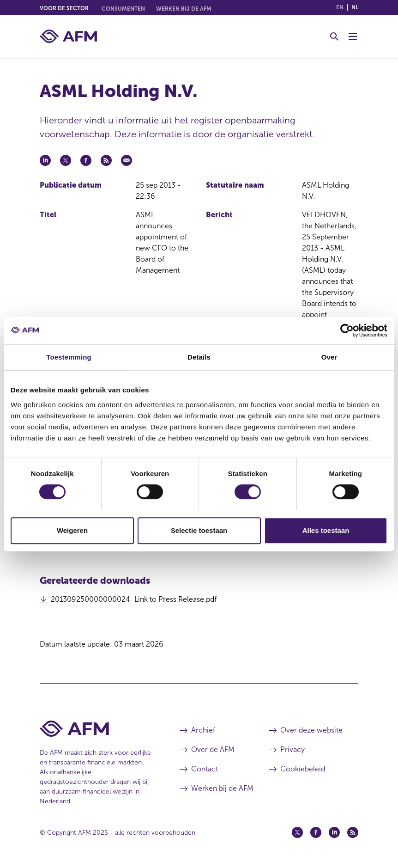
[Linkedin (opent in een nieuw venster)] (334, 832)
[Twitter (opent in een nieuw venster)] (297, 832)
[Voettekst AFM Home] (96, 729)
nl (355, 7)
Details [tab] (199, 357)
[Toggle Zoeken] (334, 37)
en (340, 7)
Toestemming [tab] (69, 357)
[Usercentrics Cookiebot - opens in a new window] (347, 330)
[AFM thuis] (68, 36)
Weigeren (72, 530)
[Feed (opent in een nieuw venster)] (353, 832)
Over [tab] (329, 357)
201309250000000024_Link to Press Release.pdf (134, 602)
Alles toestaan (326, 530)
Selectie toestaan (199, 530)
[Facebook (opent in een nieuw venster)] (316, 832)
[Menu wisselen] (353, 37)
